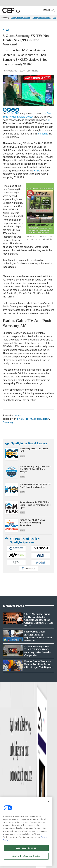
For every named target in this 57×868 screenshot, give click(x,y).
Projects (5, 791)
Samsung (43, 134)
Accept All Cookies (26, 848)
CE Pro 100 (13, 113)
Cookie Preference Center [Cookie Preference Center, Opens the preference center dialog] (26, 856)
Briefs (4, 784)
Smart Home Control (37, 787)
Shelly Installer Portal (41, 18)
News (6, 30)
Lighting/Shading (36, 795)
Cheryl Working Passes (21, 18)
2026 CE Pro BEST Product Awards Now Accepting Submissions (32, 523)
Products (5, 787)
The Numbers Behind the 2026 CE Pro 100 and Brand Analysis (35, 486)
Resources (6, 795)
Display (38, 419)
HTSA (37, 171)
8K (49, 120)
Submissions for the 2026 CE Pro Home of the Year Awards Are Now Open (35, 505)
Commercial (33, 784)
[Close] (49, 802)
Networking (33, 780)
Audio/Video (33, 791)
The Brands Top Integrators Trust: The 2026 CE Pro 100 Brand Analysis (35, 469)
